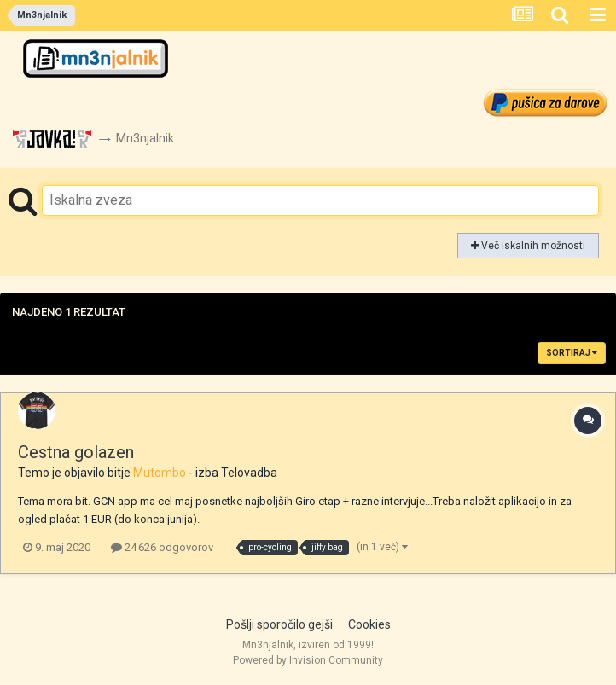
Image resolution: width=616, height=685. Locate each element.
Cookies (369, 624)
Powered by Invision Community (308, 660)
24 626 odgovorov (162, 547)
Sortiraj (572, 353)
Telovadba (249, 473)
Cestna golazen (76, 452)
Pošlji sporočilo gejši (279, 624)
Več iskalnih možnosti (528, 246)
